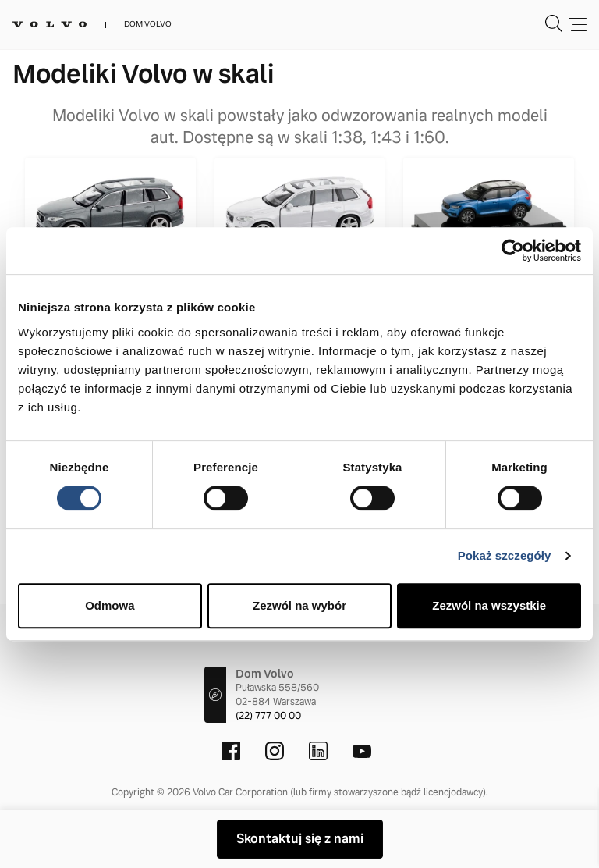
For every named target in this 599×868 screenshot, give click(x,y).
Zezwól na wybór (299, 605)
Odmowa (110, 605)
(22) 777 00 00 (268, 716)
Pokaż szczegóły (505, 555)
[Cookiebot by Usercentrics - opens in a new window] (513, 251)
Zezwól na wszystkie (489, 605)
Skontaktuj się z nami (300, 839)
